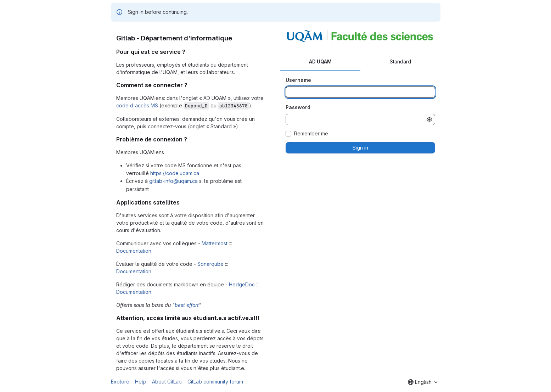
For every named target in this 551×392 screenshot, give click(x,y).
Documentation (134, 251)
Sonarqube (210, 264)
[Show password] (429, 119)
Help (141, 382)
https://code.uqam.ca (175, 173)
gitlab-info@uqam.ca (173, 181)
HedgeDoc (242, 284)
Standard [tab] (400, 61)
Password (298, 107)
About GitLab (167, 382)
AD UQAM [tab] (320, 61)
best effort (187, 305)
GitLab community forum (215, 382)
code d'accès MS (137, 105)
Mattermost (215, 243)
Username (298, 80)
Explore (120, 382)
